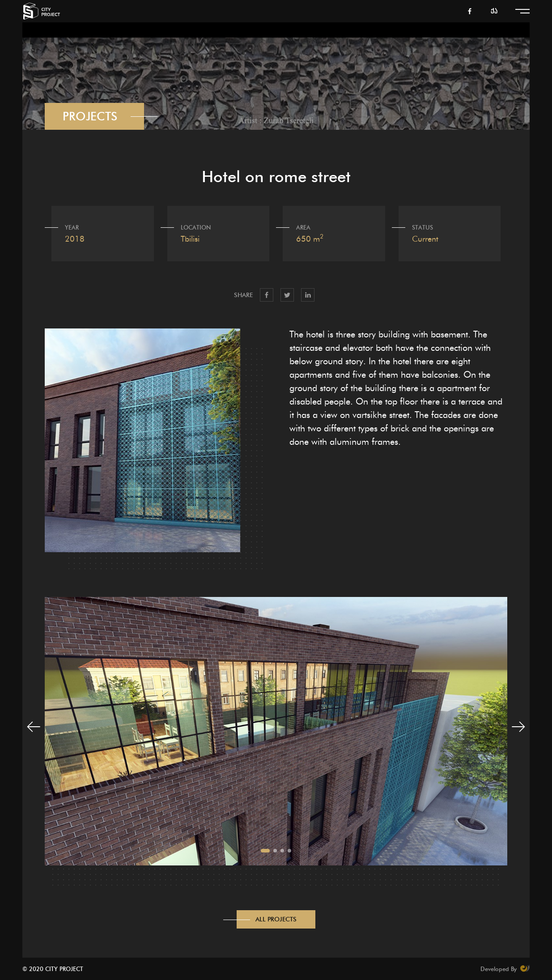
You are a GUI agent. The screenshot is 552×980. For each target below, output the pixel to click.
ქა (494, 11)
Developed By (505, 968)
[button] (265, 851)
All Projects (276, 919)
